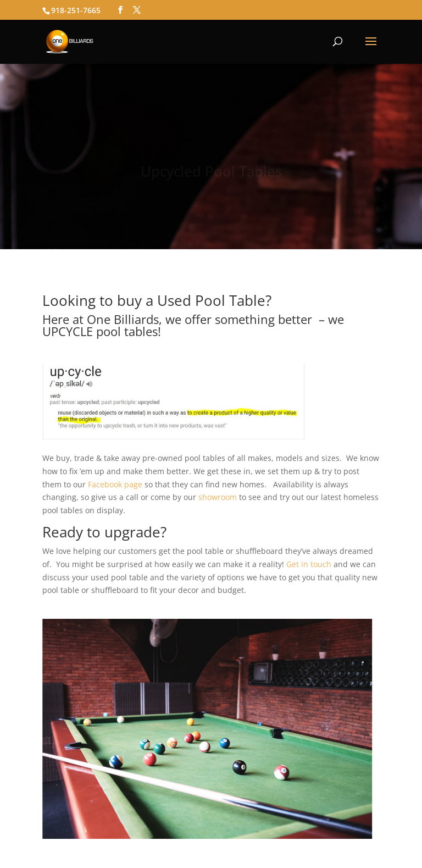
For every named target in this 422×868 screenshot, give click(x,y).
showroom (218, 497)
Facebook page (115, 484)
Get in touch (309, 564)
